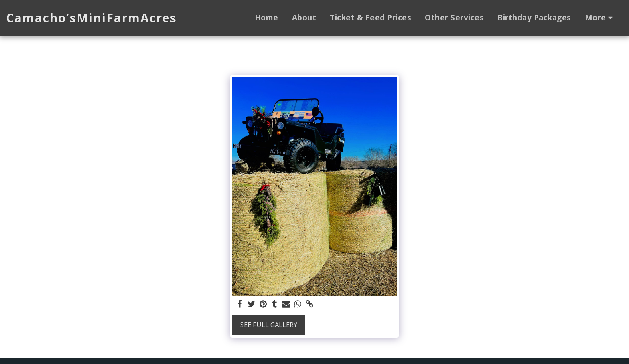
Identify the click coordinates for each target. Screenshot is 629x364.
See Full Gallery (269, 325)
